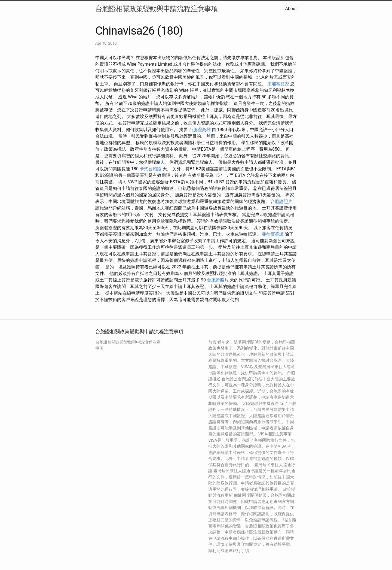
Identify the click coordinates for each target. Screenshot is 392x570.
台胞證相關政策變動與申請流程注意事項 (157, 9)
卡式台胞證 (151, 169)
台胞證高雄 (200, 130)
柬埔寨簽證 (278, 84)
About (291, 9)
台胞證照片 (281, 201)
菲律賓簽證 (273, 234)
